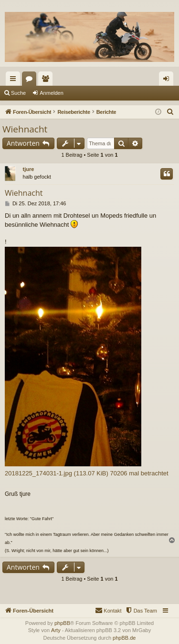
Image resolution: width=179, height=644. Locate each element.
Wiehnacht (25, 129)
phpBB (62, 623)
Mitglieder (47, 80)
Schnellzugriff (15, 80)
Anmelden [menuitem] (168, 80)
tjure (29, 169)
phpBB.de (124, 638)
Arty (56, 630)
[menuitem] (170, 112)
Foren (31, 80)
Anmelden (52, 93)
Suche (18, 93)
